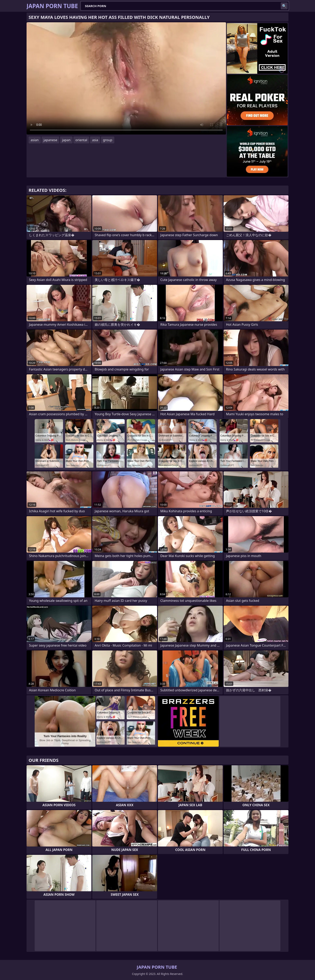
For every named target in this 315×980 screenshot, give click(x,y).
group (108, 140)
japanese (50, 140)
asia (95, 140)
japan (66, 140)
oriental (81, 140)
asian (35, 140)
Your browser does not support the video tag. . (126, 78)
